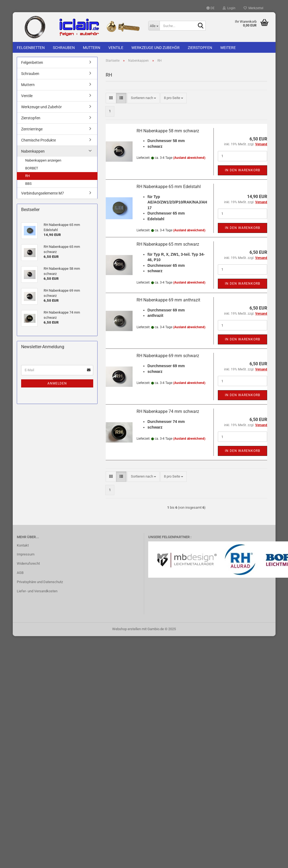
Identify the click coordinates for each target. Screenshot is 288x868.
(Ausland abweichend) (189, 158)
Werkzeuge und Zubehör (156, 48)
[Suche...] (154, 26)
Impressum (26, 554)
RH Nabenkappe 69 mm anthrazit (168, 300)
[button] (211, 8)
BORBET (32, 168)
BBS (28, 184)
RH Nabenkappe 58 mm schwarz (168, 131)
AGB (20, 573)
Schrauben (64, 48)
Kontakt (23, 545)
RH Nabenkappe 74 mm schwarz (168, 411)
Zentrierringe (32, 129)
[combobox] (143, 98)
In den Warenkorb (242, 170)
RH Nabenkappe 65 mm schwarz (168, 244)
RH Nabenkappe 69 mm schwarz (168, 356)
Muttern (92, 48)
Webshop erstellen (127, 629)
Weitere (228, 48)
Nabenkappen (33, 151)
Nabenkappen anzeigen (43, 160)
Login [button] (229, 8)
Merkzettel (253, 8)
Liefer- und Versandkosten (37, 591)
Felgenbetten (31, 48)
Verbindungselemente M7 (43, 193)
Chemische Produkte (38, 140)
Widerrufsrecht (28, 563)
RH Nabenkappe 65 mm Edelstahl (169, 187)
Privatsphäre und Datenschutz (40, 582)
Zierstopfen (200, 48)
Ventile (116, 48)
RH (27, 176)
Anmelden (57, 383)
